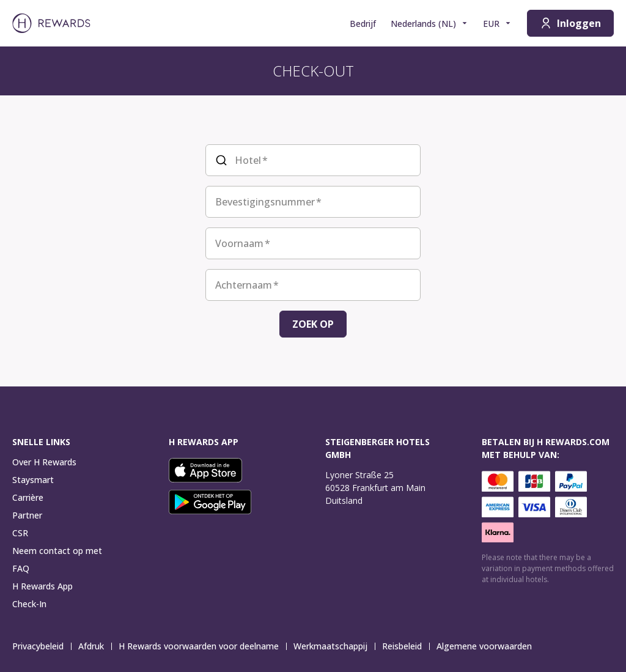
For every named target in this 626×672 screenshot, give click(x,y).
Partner (27, 515)
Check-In (29, 604)
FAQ (21, 568)
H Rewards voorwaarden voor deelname (202, 646)
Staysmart (33, 480)
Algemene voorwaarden (488, 646)
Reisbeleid (406, 646)
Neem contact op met (57, 551)
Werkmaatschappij (334, 646)
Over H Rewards (44, 462)
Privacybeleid (42, 646)
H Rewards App (42, 586)
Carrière (28, 497)
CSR (20, 533)
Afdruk (95, 646)
